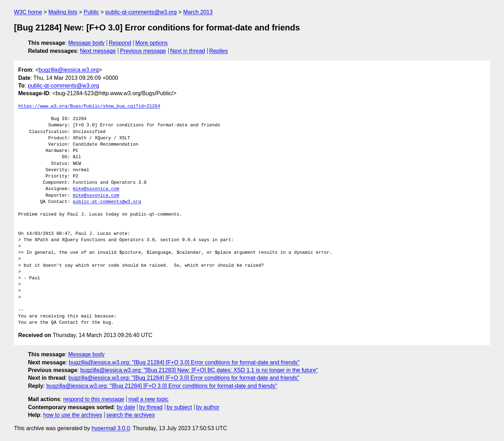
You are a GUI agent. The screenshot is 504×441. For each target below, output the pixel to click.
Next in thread (188, 51)
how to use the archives (73, 415)
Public (91, 12)
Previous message (143, 51)
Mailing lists (63, 12)
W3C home (28, 12)
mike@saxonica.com (96, 189)
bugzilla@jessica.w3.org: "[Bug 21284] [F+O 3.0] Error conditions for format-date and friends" (184, 362)
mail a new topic (149, 399)
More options (152, 43)
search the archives (131, 415)
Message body (86, 43)
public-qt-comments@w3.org (141, 12)
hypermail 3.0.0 (110, 428)
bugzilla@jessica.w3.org (69, 70)
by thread (151, 407)
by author (208, 407)
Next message (98, 51)
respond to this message (93, 399)
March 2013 (198, 12)
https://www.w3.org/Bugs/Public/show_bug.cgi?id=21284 (89, 106)
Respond (120, 43)
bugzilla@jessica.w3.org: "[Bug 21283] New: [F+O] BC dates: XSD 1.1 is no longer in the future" (199, 370)
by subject (179, 407)
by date (126, 407)
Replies (219, 51)
